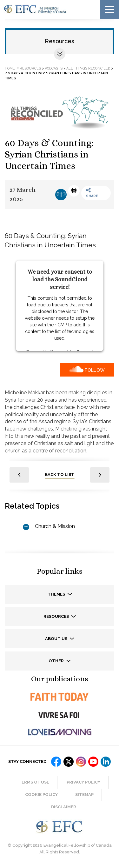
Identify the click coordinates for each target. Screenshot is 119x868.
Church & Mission (55, 526)
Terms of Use (34, 782)
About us (57, 639)
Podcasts (54, 68)
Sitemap (84, 795)
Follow (95, 370)
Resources (60, 41)
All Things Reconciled (88, 68)
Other (57, 661)
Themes (57, 594)
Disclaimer (64, 807)
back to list (60, 474)
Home (10, 68)
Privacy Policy (83, 782)
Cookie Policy (41, 795)
